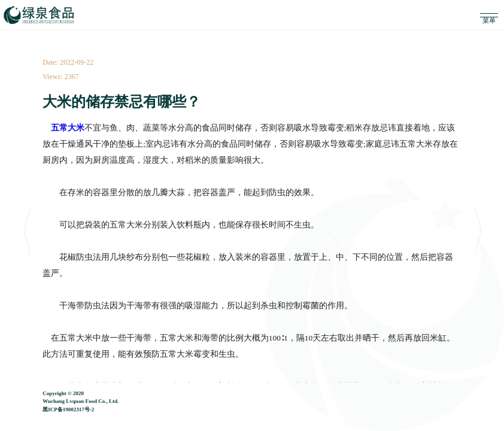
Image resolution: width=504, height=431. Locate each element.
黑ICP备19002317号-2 (68, 412)
